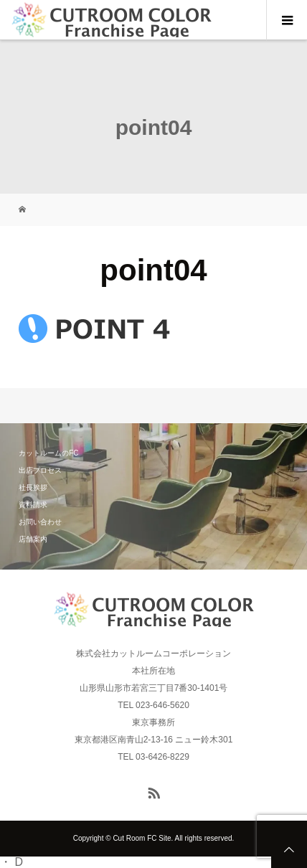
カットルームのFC (48, 453)
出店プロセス (40, 470)
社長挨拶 (33, 487)
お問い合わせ (40, 522)
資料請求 (33, 505)
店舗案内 (33, 539)
